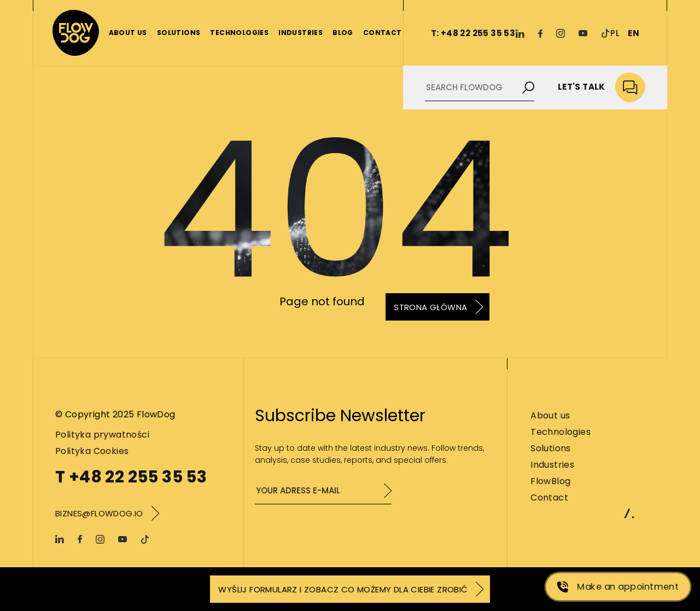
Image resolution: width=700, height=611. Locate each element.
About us (128, 33)
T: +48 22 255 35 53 (473, 33)
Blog (343, 33)
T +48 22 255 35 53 (131, 477)
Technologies (239, 33)
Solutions (179, 33)
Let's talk (602, 88)
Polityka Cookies (92, 451)
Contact (383, 33)
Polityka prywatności (102, 435)
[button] (22, 589)
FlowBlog (550, 481)
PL (615, 33)
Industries (301, 33)
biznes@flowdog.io (99, 513)
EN (634, 33)
